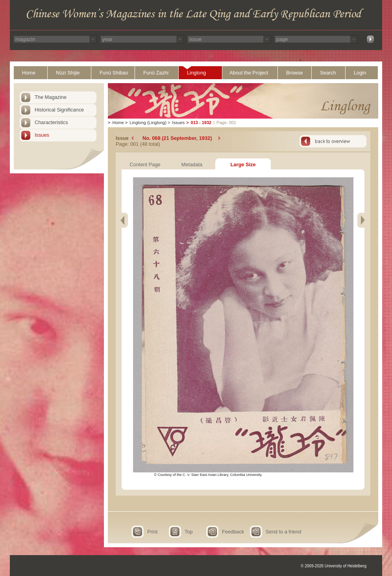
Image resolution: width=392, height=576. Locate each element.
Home (29, 73)
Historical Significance (59, 110)
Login (360, 73)
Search (328, 73)
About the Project (249, 73)
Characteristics (51, 122)
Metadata (192, 164)
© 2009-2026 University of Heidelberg (334, 566)
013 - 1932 (201, 123)
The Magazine (51, 97)
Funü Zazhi (156, 73)
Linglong (196, 73)
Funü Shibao (114, 73)
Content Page (145, 164)
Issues (42, 135)
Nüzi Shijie (68, 73)
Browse (295, 73)
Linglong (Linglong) (148, 123)
